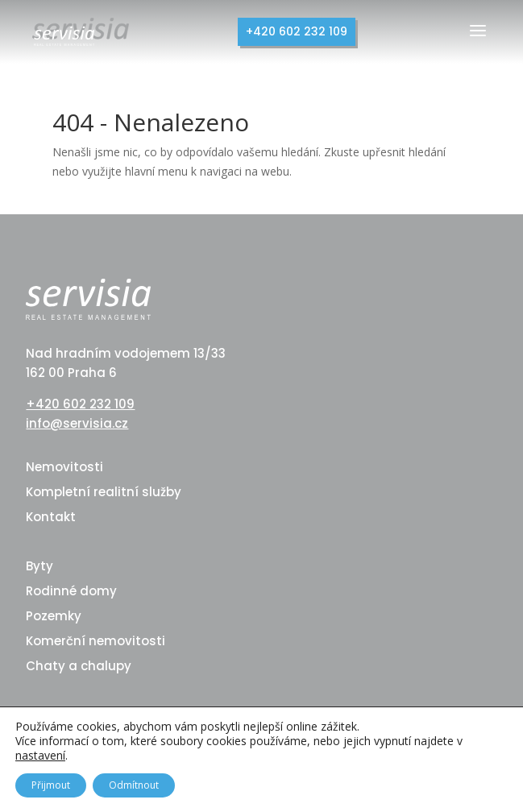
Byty (39, 566)
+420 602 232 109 (297, 31)
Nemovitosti (64, 467)
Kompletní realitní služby (104, 492)
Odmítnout (134, 785)
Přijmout (51, 785)
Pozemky (54, 616)
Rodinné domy (71, 591)
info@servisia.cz (77, 423)
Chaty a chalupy (79, 666)
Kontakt (51, 517)
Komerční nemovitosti (95, 641)
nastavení (40, 756)
